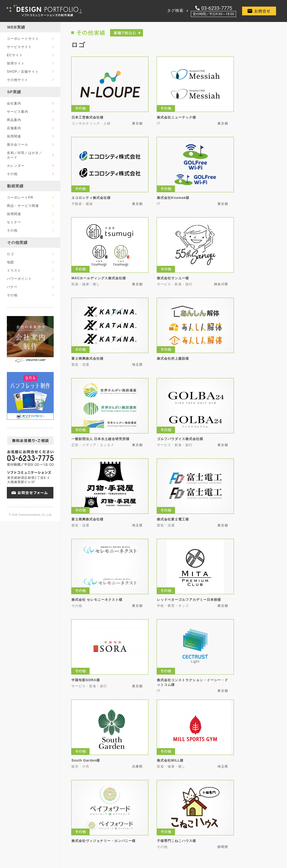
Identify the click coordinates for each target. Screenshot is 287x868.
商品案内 (14, 120)
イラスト (14, 270)
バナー (12, 287)
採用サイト (16, 63)
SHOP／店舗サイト (23, 72)
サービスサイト (19, 47)
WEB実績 (16, 27)
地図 (10, 262)
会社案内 (14, 103)
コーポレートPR (20, 198)
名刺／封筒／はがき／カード (25, 155)
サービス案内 (18, 112)
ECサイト (15, 55)
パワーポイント (19, 279)
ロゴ (10, 254)
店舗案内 (14, 128)
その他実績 (17, 243)
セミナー (14, 222)
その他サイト (18, 80)
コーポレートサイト (23, 39)
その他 (12, 174)
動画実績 (15, 186)
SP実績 (14, 92)
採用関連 (14, 136)
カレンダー (16, 166)
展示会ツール (18, 145)
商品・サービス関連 (23, 206)
